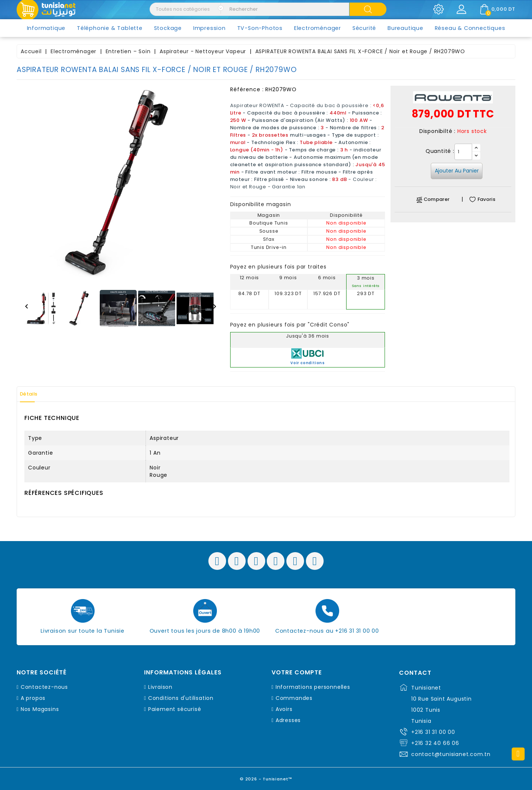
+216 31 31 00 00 (433, 732)
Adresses (288, 720)
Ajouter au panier (457, 171)
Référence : (247, 89)
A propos (33, 698)
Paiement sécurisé (175, 709)
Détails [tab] (33, 394)
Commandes (294, 698)
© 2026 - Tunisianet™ (266, 777)
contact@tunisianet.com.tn (451, 754)
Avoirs (284, 709)
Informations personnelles (313, 687)
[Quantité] (463, 152)
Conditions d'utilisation (181, 698)
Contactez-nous (44, 687)
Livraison (160, 687)
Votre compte (297, 673)
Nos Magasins (40, 709)
